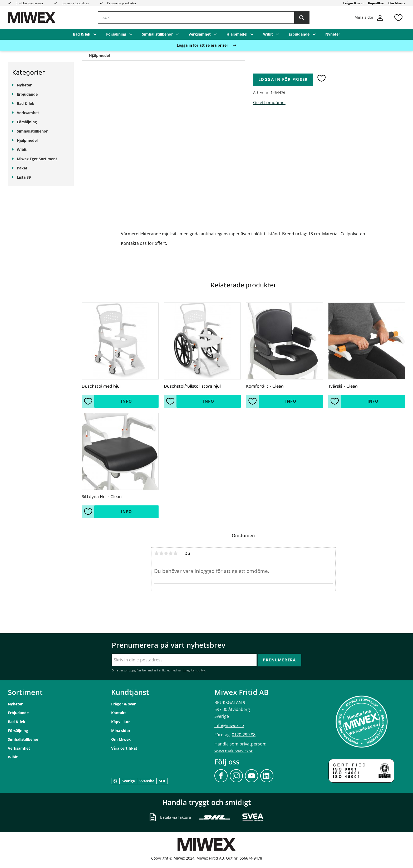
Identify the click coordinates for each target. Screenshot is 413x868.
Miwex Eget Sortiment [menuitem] (37, 159)
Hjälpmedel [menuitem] (237, 34)
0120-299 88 (244, 735)
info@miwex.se (229, 725)
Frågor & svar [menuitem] (353, 3)
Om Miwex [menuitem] (397, 3)
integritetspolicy (194, 670)
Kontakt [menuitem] (119, 713)
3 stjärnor (166, 553)
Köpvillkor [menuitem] (376, 3)
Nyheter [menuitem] (333, 34)
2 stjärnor (161, 553)
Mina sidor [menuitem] (121, 731)
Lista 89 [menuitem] (24, 177)
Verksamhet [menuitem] (200, 34)
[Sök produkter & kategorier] (204, 18)
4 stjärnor (171, 553)
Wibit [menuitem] (268, 34)
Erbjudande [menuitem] (299, 34)
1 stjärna (156, 553)
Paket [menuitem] (22, 168)
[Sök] (302, 18)
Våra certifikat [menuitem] (124, 748)
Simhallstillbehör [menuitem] (157, 34)
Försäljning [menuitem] (116, 34)
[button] (398, 18)
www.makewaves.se (234, 751)
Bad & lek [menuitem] (82, 34)
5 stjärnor (175, 553)
